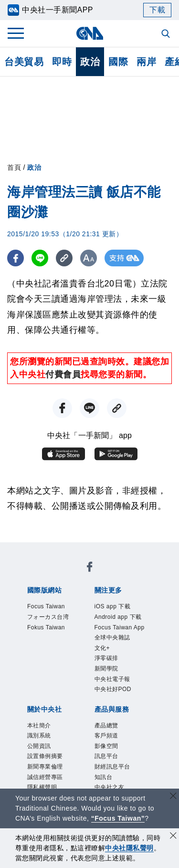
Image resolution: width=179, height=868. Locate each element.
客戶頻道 (106, 736)
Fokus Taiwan (46, 627)
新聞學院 (106, 669)
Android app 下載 (118, 617)
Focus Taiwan (46, 606)
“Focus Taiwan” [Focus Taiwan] (118, 818)
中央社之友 (110, 787)
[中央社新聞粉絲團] (90, 568)
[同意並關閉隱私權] (173, 837)
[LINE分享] (40, 258)
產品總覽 (106, 725)
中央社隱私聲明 (129, 848)
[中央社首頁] (89, 33)
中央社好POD (113, 689)
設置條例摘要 (45, 756)
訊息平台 (106, 756)
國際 (118, 62)
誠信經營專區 (45, 777)
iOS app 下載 (113, 606)
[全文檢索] (167, 34)
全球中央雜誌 (112, 637)
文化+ (102, 648)
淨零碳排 (106, 658)
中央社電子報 (112, 679)
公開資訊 (39, 746)
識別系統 (39, 736)
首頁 (14, 167)
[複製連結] (64, 258)
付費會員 (63, 374)
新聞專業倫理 (45, 767)
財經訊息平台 (112, 767)
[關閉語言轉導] (173, 797)
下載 (157, 10)
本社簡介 (39, 725)
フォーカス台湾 (48, 617)
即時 (62, 62)
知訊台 (104, 777)
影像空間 (106, 746)
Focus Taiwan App (120, 627)
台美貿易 (24, 62)
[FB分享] (16, 258)
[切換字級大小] (89, 258)
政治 (90, 62)
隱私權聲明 (42, 787)
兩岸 (146, 62)
